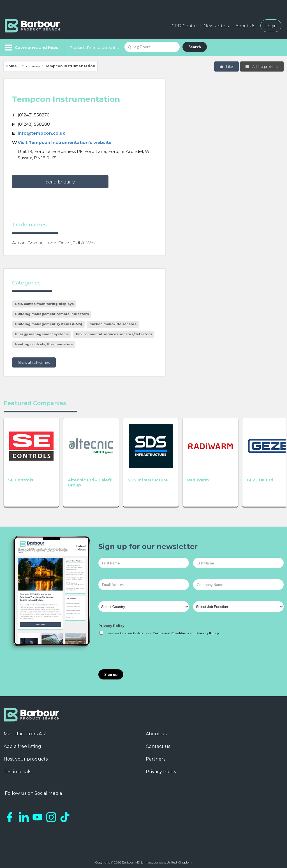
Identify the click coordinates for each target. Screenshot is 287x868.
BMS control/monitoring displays (44, 304)
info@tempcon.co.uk (41, 133)
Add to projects (261, 66)
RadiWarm (189, 477)
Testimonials (17, 769)
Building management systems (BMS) (49, 324)
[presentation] (141, 650)
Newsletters (216, 26)
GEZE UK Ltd (249, 477)
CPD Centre (184, 26)
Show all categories (34, 362)
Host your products (26, 756)
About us (156, 731)
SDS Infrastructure (142, 477)
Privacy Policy (111, 623)
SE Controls (21, 477)
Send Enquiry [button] (60, 182)
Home (11, 66)
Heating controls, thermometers (44, 344)
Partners (156, 756)
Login (271, 26)
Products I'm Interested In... (94, 47)
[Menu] (31, 47)
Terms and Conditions (171, 630)
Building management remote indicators (52, 314)
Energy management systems (42, 334)
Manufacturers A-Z (25, 731)
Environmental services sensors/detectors (114, 334)
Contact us (158, 744)
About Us (245, 26)
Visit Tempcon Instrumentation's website (65, 142)
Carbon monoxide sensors (113, 324)
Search (195, 47)
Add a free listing (22, 744)
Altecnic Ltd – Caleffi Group (79, 479)
